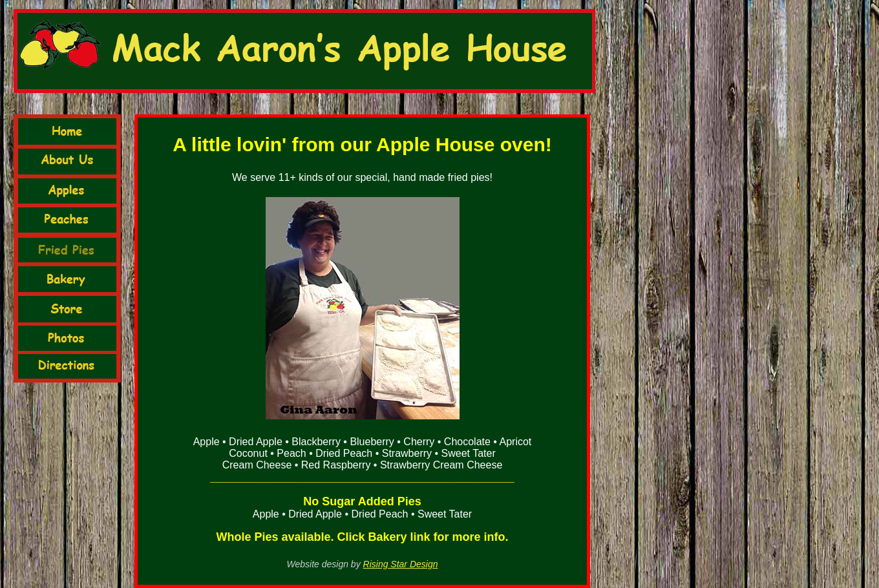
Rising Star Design (401, 564)
